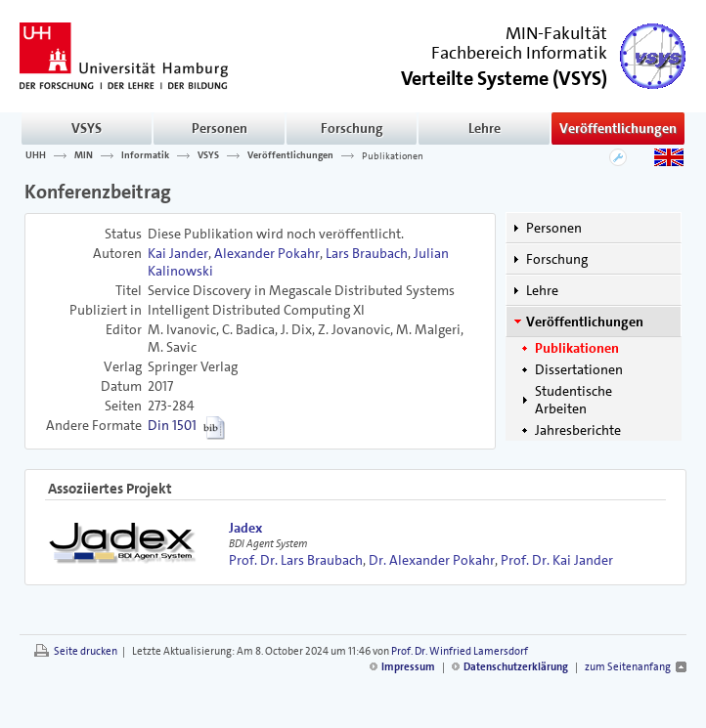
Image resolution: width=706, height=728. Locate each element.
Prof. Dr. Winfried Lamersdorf (460, 651)
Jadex (245, 528)
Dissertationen (579, 369)
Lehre (485, 128)
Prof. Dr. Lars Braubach (296, 560)
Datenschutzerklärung (516, 667)
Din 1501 (172, 425)
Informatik (145, 155)
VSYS (87, 128)
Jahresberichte (578, 430)
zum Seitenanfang (628, 667)
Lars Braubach (367, 253)
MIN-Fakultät (556, 33)
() (504, 77)
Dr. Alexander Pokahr (432, 560)
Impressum (408, 667)
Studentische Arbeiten (574, 400)
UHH (36, 155)
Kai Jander (178, 253)
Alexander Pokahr (267, 253)
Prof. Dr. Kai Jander (557, 560)
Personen (220, 128)
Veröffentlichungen (618, 128)
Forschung (352, 128)
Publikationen (393, 155)
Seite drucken (86, 651)
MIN (84, 155)
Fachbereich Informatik (519, 53)
